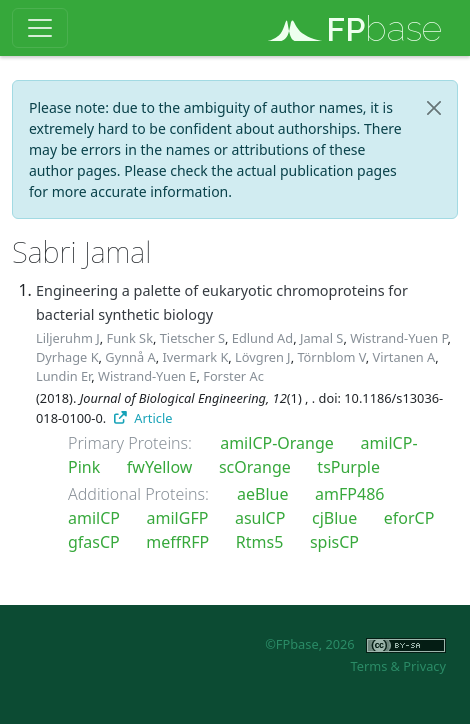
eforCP (409, 518)
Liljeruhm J (68, 338)
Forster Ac (233, 376)
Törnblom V (331, 357)
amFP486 (349, 494)
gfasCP (94, 542)
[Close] (434, 108)
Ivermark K (195, 357)
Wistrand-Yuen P (398, 338)
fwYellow (160, 467)
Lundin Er (63, 376)
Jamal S (321, 338)
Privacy (424, 666)
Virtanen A (404, 357)
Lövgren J (263, 357)
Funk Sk (129, 338)
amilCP (94, 518)
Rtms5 (260, 542)
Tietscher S (192, 338)
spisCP (334, 542)
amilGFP (178, 518)
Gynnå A (130, 357)
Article (143, 418)
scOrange (255, 467)
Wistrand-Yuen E (147, 376)
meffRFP (177, 542)
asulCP (260, 518)
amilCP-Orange (277, 443)
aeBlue (262, 494)
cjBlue (334, 518)
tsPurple (348, 467)
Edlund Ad (262, 338)
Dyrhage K (67, 357)
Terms (368, 666)
